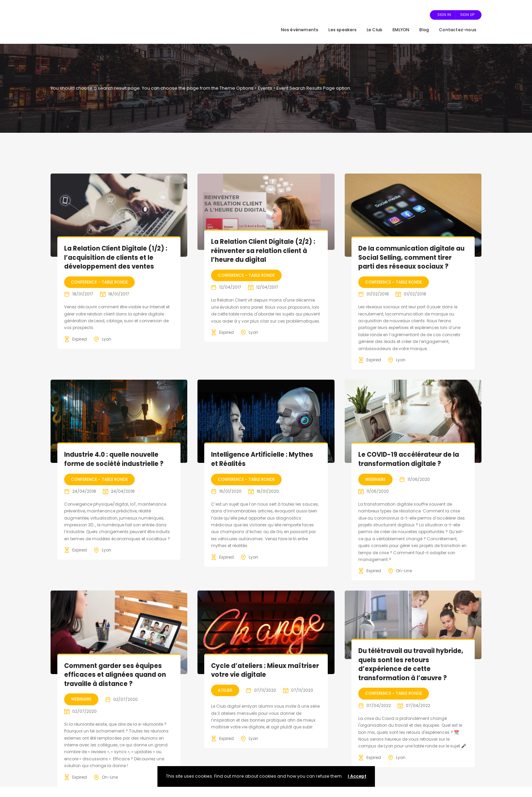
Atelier (225, 690)
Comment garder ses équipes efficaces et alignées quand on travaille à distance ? (117, 675)
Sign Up (467, 15)
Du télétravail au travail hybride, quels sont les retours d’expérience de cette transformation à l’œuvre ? (409, 664)
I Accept (357, 776)
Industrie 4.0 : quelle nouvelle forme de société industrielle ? (115, 459)
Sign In (444, 15)
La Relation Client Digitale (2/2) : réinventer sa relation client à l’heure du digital (265, 251)
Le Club (375, 30)
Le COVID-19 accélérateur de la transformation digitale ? (411, 459)
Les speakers (342, 30)
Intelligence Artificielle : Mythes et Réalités (264, 459)
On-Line (404, 571)
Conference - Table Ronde (99, 282)
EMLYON (401, 30)
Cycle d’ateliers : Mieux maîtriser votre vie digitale (256, 670)
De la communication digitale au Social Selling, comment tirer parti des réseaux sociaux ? (412, 257)
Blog (424, 30)
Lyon (107, 339)
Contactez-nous (458, 30)
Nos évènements (300, 30)
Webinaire (375, 479)
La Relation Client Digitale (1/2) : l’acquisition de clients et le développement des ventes (118, 257)
